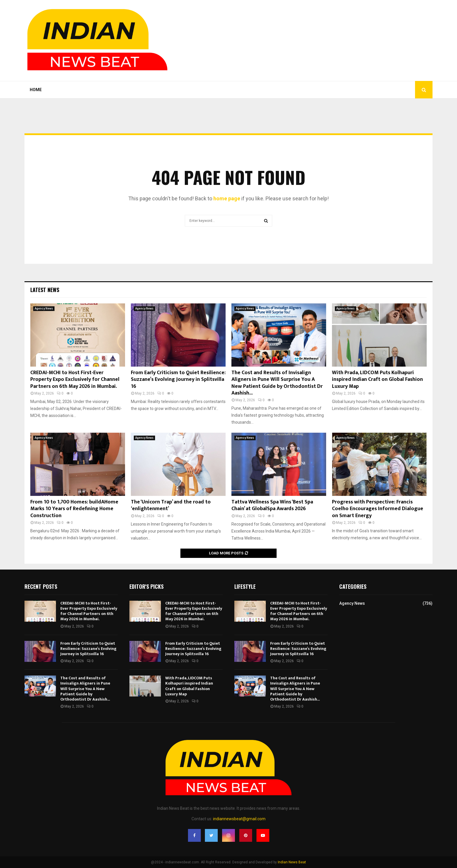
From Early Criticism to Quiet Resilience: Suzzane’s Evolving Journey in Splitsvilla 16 (178, 380)
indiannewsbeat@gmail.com (239, 819)
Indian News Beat (292, 862)
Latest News (45, 290)
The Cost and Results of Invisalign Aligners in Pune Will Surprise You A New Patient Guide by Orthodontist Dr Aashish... (277, 383)
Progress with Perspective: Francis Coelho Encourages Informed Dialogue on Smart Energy (378, 509)
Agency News (44, 309)
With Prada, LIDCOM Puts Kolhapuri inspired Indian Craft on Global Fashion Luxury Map (377, 380)
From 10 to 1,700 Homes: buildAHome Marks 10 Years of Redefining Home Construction (74, 509)
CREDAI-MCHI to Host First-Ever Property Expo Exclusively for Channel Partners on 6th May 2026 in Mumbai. (75, 380)
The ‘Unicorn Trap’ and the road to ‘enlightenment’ (171, 505)
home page (227, 198)
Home (36, 90)
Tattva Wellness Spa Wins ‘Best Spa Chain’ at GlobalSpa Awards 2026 (272, 505)
